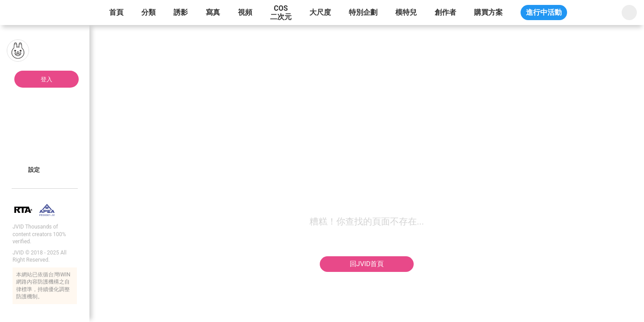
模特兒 (406, 12)
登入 (47, 79)
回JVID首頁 (367, 264)
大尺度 (320, 12)
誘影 (181, 12)
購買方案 (488, 12)
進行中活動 (544, 12)
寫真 (213, 12)
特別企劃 (363, 12)
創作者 (445, 12)
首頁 (116, 12)
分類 (148, 12)
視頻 (245, 12)
